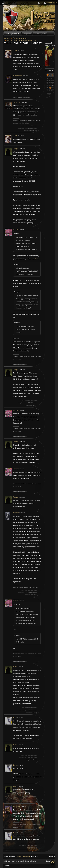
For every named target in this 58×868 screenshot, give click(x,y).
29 (47, 81)
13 (47, 85)
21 (50, 88)
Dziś (49, 94)
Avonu (15, 229)
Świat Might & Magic (12, 34)
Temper (16, 149)
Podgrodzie (27, 34)
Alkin (15, 51)
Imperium (7, 38)
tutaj (37, 259)
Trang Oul (17, 102)
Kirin (15, 717)
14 (50, 85)
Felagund (16, 807)
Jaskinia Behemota (23, 856)
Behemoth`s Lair (11, 17)
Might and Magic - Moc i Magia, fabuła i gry (21, 41)
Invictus (16, 513)
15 (52, 85)
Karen (15, 667)
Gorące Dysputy (40, 34)
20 (47, 88)
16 (54, 85)
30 (50, 81)
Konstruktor (17, 76)
